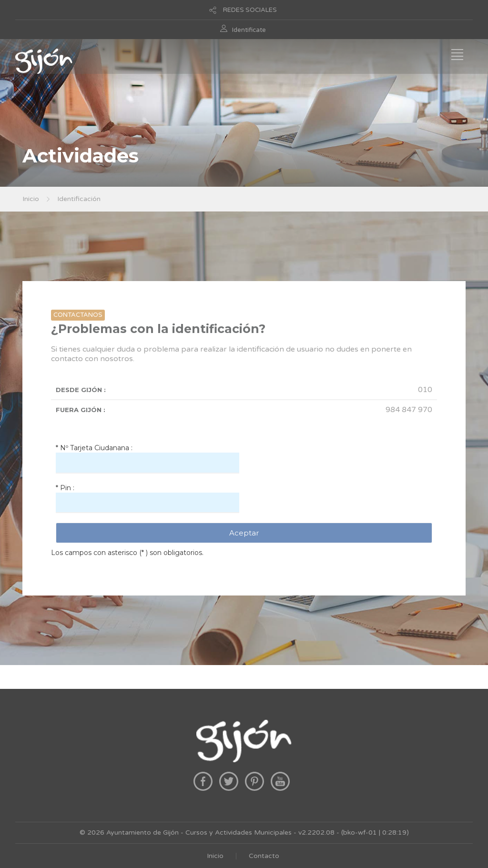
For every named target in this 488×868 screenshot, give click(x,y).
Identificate (249, 30)
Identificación (79, 199)
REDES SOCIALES (250, 10)
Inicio (31, 199)
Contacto (264, 856)
